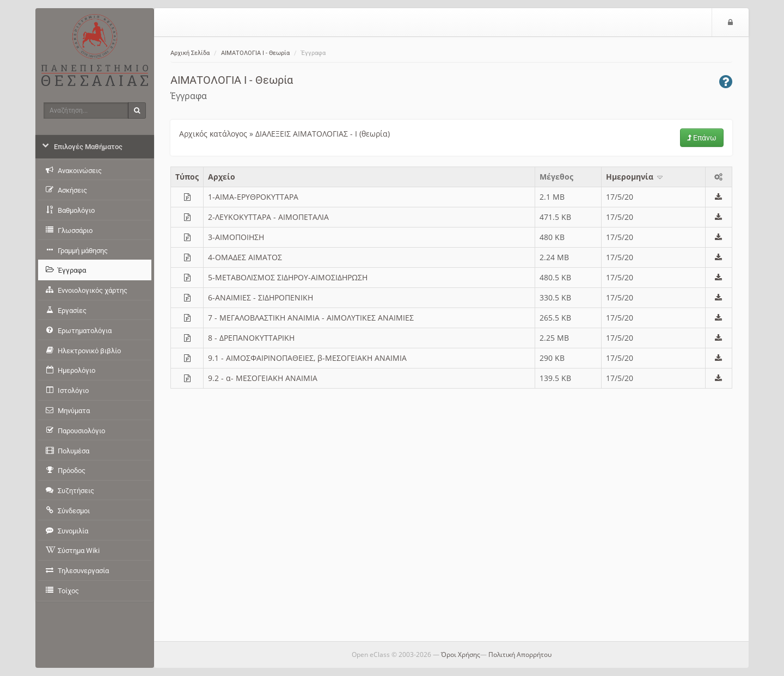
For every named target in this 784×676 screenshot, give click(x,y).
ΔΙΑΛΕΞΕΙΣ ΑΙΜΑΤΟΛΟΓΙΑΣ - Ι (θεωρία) (323, 134)
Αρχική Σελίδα (190, 53)
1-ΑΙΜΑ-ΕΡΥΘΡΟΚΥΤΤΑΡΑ (253, 197)
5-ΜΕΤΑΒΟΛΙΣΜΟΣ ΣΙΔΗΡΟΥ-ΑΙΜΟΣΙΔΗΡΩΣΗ (288, 277)
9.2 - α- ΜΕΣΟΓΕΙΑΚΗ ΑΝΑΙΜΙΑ (263, 378)
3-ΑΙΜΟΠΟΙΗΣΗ (236, 237)
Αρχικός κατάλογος (213, 134)
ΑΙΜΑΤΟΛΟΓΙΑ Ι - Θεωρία (255, 53)
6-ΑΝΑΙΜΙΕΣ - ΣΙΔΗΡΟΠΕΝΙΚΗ (261, 297)
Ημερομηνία (635, 177)
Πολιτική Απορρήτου (520, 655)
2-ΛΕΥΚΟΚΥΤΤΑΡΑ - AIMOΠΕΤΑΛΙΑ (268, 217)
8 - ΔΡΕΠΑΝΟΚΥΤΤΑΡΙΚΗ (251, 338)
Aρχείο (222, 177)
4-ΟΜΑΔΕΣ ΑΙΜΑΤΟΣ (245, 257)
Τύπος (187, 177)
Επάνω (702, 138)
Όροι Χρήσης (461, 655)
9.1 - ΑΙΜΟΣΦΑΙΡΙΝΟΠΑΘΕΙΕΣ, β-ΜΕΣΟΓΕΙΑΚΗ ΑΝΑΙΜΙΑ (307, 358)
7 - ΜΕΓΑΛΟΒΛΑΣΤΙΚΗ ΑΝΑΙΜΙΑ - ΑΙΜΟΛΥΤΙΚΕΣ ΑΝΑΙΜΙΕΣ (311, 318)
